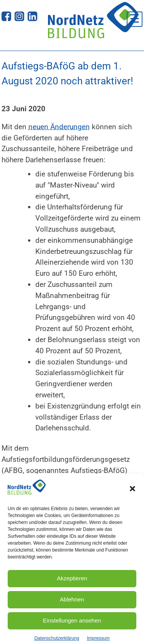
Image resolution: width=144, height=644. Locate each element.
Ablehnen (72, 605)
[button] (132, 494)
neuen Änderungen (59, 127)
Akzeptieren (72, 584)
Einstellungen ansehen (72, 626)
